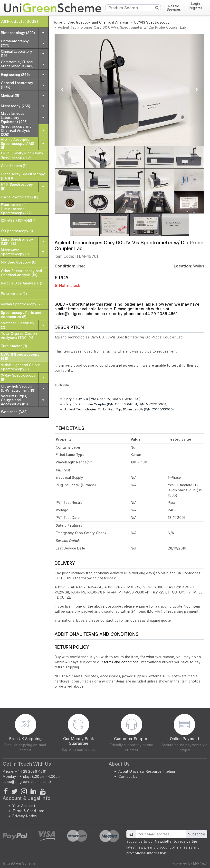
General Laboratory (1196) (17, 85)
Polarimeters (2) (14, 294)
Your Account (24, 806)
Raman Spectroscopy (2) (21, 304)
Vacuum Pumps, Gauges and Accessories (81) (14, 400)
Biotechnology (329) (18, 33)
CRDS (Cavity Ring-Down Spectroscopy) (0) (22, 155)
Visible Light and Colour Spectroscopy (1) (21, 367)
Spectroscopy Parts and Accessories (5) (21, 315)
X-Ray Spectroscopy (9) (18, 377)
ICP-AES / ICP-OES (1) (19, 220)
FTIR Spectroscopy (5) (17, 186)
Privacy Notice (25, 816)
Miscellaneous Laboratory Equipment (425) (14, 118)
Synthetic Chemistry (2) (18, 325)
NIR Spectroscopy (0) (19, 262)
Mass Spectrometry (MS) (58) (17, 241)
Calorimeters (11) (14, 166)
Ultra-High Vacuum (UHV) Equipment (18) (18, 388)
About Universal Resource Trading (147, 771)
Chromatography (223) (15, 43)
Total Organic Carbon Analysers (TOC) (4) (19, 336)
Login (196, 4)
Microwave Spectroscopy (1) (15, 252)
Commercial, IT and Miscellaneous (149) (17, 64)
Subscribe (197, 834)
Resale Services (174, 8)
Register (195, 8)
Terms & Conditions (29, 811)
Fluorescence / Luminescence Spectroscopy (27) (16, 209)
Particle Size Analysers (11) (23, 283)
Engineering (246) (15, 75)
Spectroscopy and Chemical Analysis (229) (16, 130)
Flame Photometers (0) (20, 197)
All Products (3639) (19, 21)
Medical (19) (11, 95)
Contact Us (128, 776)
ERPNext (200, 863)
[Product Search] (133, 8)
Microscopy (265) (16, 106)
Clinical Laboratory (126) (17, 53)
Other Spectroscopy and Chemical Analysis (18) (21, 273)
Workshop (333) (14, 412)
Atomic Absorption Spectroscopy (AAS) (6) (18, 144)
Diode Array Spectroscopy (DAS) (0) (23, 176)
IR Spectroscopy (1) (17, 231)
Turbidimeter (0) (14, 346)
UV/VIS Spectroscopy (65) (20, 356)
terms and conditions (121, 662)
